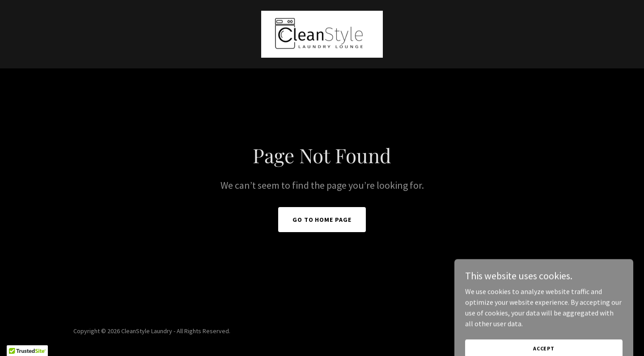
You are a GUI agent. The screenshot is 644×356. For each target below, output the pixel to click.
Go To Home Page (322, 220)
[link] (322, 33)
